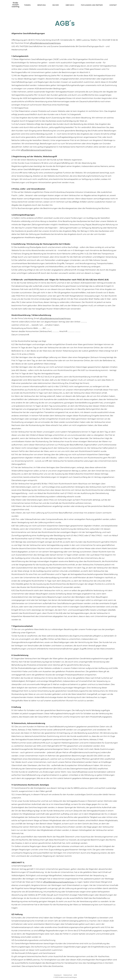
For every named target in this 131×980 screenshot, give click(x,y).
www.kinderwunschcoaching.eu (52, 69)
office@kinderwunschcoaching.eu (45, 43)
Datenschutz (68, 975)
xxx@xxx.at (65, 684)
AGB (75, 975)
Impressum (58, 975)
